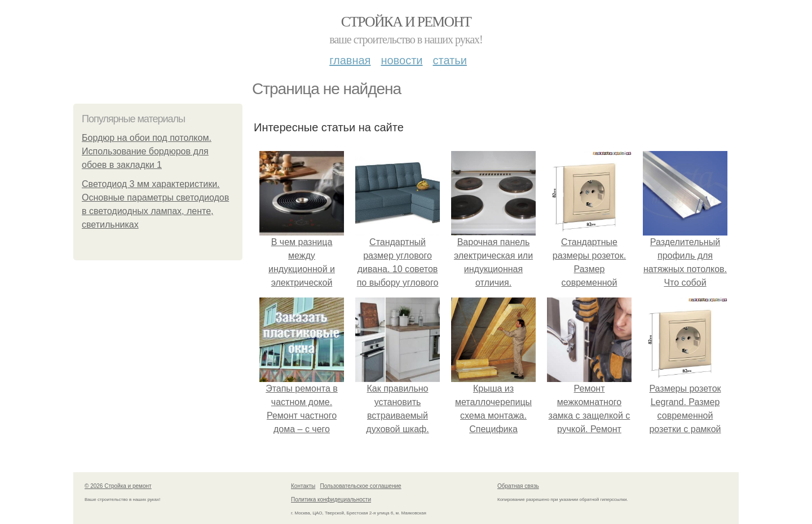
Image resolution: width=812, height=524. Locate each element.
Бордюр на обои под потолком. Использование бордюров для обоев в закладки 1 (147, 151)
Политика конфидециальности (331, 499)
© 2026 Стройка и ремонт (118, 486)
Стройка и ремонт (406, 22)
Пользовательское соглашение (361, 486)
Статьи (449, 60)
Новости (401, 60)
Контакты (303, 486)
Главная (350, 60)
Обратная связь (518, 486)
